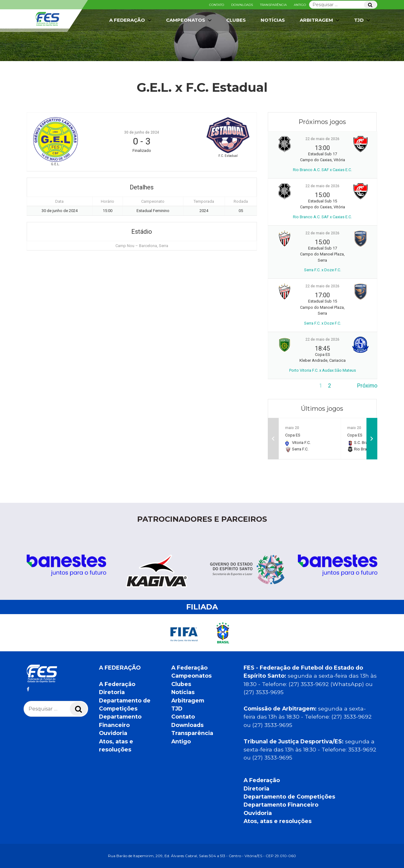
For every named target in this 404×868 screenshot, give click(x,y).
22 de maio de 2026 (322, 139)
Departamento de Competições (289, 797)
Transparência (273, 5)
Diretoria (112, 692)
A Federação (131, 20)
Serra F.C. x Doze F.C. (323, 270)
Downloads (242, 5)
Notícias (273, 20)
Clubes (236, 20)
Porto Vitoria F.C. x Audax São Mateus (323, 370)
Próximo (367, 386)
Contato (217, 5)
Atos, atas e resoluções (278, 821)
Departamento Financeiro (281, 805)
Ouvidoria (113, 733)
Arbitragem (320, 20)
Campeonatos (189, 20)
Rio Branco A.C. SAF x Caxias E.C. (322, 170)
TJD (363, 20)
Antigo (300, 5)
